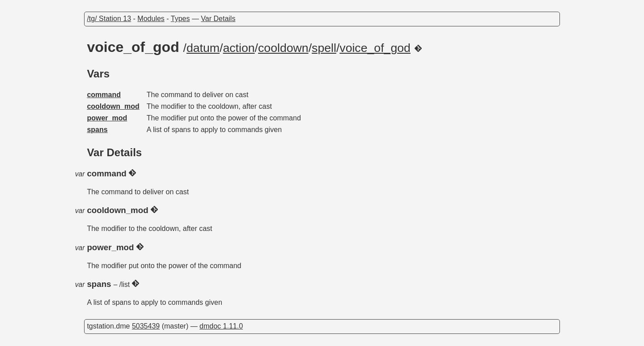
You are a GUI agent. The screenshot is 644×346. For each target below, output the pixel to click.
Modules (151, 19)
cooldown (283, 48)
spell (324, 48)
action (239, 48)
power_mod (107, 118)
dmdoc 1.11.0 (221, 326)
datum (203, 48)
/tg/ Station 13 (109, 19)
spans (97, 130)
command (104, 95)
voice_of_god (375, 48)
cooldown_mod (113, 106)
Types (180, 19)
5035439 (146, 326)
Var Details (218, 19)
